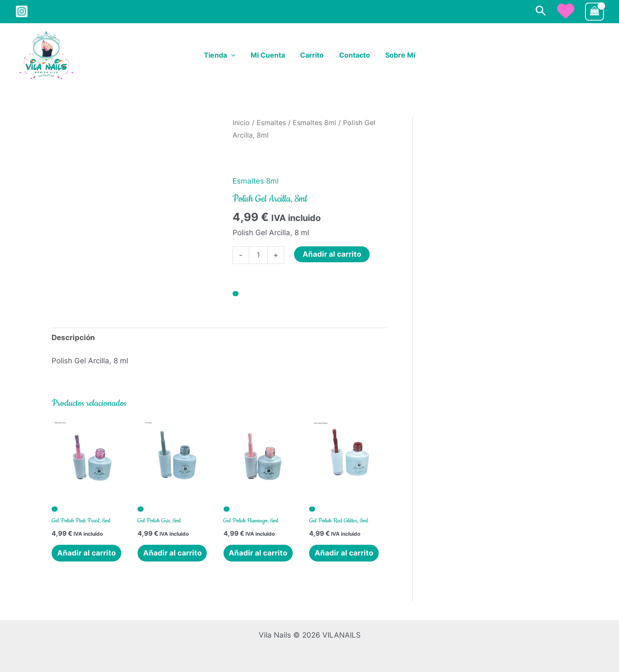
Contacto (353, 55)
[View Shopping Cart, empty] (594, 12)
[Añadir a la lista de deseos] (236, 294)
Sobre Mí (397, 55)
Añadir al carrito (332, 254)
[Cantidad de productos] (259, 255)
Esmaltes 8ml (314, 123)
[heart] (566, 11)
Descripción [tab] (73, 338)
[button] (541, 11)
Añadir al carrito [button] (86, 553)
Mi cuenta (269, 55)
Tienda (223, 55)
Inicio (241, 123)
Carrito (312, 55)
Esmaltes (271, 123)
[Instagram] (22, 11)
